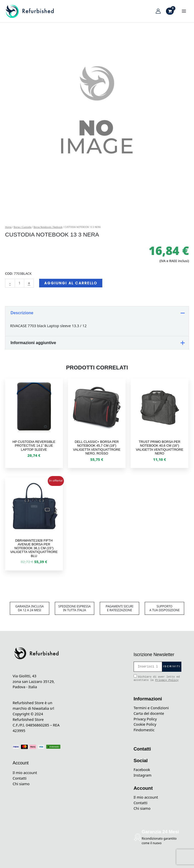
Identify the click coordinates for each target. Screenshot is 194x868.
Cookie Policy (145, 724)
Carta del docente (149, 713)
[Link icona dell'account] (158, 11)
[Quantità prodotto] (19, 283)
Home (8, 227)
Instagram (143, 775)
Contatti (20, 778)
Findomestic (144, 730)
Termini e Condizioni (151, 708)
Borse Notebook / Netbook (48, 227)
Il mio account (25, 773)
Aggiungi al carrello (71, 283)
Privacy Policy (167, 680)
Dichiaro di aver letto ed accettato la (157, 678)
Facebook (142, 770)
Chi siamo (21, 784)
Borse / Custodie (22, 227)
